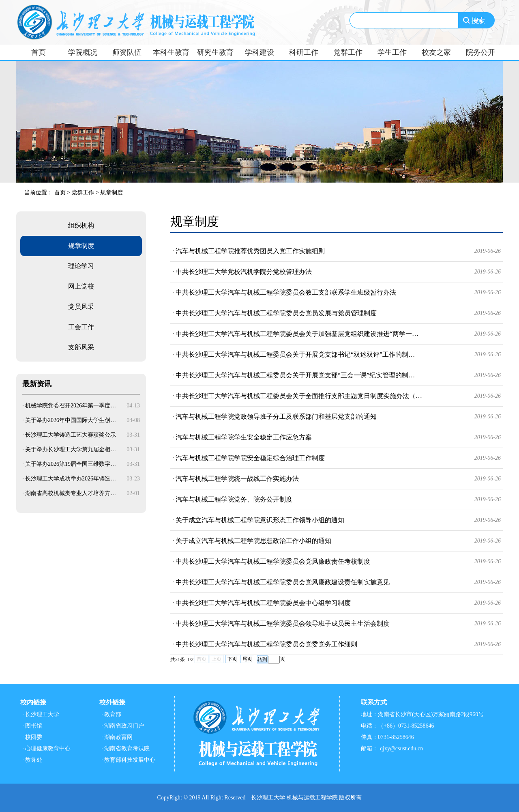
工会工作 (81, 327)
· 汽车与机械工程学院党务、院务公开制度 (337, 500)
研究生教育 (215, 52)
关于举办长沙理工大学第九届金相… (71, 449)
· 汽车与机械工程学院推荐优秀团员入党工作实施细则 (337, 251)
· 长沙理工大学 (41, 714)
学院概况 (83, 52)
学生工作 (392, 52)
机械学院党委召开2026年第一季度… (71, 406)
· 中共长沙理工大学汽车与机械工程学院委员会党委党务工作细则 (337, 644)
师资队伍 (127, 52)
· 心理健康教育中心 (46, 748)
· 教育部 (111, 714)
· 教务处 (32, 760)
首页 (39, 52)
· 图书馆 (32, 726)
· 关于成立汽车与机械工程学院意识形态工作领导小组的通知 (337, 520)
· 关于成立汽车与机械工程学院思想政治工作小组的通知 (337, 541)
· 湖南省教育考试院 (125, 748)
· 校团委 (32, 737)
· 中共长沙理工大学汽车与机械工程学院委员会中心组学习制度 (337, 603)
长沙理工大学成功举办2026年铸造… (71, 479)
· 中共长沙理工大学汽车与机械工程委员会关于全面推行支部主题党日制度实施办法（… (337, 396)
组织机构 (81, 225)
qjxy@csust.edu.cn (401, 748)
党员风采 (81, 307)
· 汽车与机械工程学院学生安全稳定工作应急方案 (337, 437)
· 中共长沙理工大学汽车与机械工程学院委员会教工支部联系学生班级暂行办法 (337, 293)
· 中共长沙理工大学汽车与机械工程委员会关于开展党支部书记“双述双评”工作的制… (337, 355)
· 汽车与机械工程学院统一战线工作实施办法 (337, 479)
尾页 (247, 659)
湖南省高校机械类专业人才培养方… (71, 493)
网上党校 (81, 286)
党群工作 (348, 52)
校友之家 (436, 52)
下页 (232, 659)
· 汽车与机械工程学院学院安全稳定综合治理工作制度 (337, 458)
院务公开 (480, 52)
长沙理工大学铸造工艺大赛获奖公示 (71, 435)
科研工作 (304, 52)
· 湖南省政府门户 (123, 726)
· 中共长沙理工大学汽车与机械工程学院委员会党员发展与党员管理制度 (337, 313)
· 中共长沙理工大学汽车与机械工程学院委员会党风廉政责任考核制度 (337, 562)
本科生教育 (171, 52)
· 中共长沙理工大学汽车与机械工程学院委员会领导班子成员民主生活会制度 (337, 624)
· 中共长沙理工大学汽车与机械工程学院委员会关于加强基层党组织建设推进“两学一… (337, 334)
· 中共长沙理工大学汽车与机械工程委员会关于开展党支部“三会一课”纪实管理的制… (337, 375)
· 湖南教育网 (117, 737)
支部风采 (81, 347)
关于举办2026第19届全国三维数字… (71, 464)
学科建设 (259, 52)
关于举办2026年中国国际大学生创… (71, 420)
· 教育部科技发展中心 (128, 760)
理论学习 (81, 266)
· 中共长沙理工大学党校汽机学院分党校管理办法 (337, 272)
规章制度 (112, 193)
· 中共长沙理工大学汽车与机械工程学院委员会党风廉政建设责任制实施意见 (337, 582)
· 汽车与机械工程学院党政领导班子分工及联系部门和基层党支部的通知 (337, 417)
